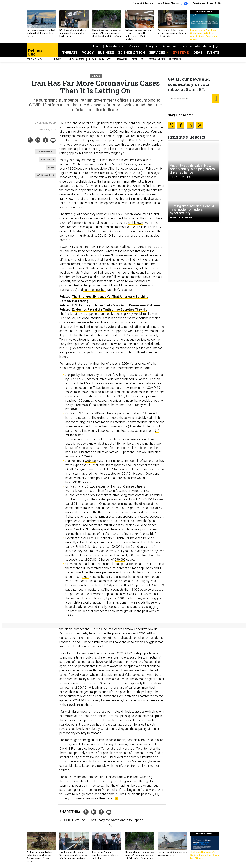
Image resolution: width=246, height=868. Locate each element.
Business (106, 53)
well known (135, 223)
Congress (157, 59)
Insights (152, 46)
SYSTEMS (181, 53)
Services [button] (158, 53)
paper (72, 375)
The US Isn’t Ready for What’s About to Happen (111, 820)
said (110, 281)
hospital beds (135, 572)
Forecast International (197, 46)
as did (94, 277)
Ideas (198, 53)
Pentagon (76, 59)
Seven (70, 538)
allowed (78, 491)
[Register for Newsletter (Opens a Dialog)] (216, 98)
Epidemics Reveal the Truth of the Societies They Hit (109, 309)
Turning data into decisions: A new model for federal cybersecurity (192, 209)
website (90, 461)
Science (138, 59)
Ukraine (122, 59)
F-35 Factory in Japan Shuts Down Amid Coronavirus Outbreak (116, 305)
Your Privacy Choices (173, 3)
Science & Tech (132, 53)
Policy (88, 53)
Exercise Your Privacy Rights (207, 3)
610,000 (122, 598)
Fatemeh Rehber (95, 290)
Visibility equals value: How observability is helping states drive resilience (192, 169)
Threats (70, 53)
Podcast (135, 46)
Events (213, 53)
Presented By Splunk (181, 177)
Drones (175, 59)
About (96, 46)
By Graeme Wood (45, 123)
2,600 (86, 577)
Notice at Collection (143, 3)
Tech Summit (54, 59)
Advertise (169, 46)
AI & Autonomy (100, 59)
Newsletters (115, 46)
